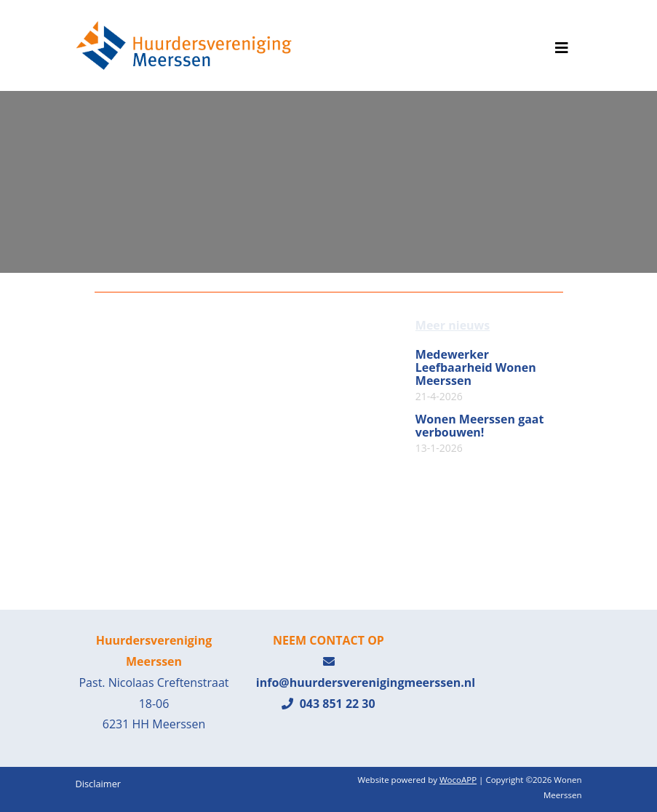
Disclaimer (99, 784)
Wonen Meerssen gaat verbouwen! (480, 434)
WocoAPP (458, 780)
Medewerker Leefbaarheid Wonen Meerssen (476, 375)
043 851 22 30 (328, 704)
